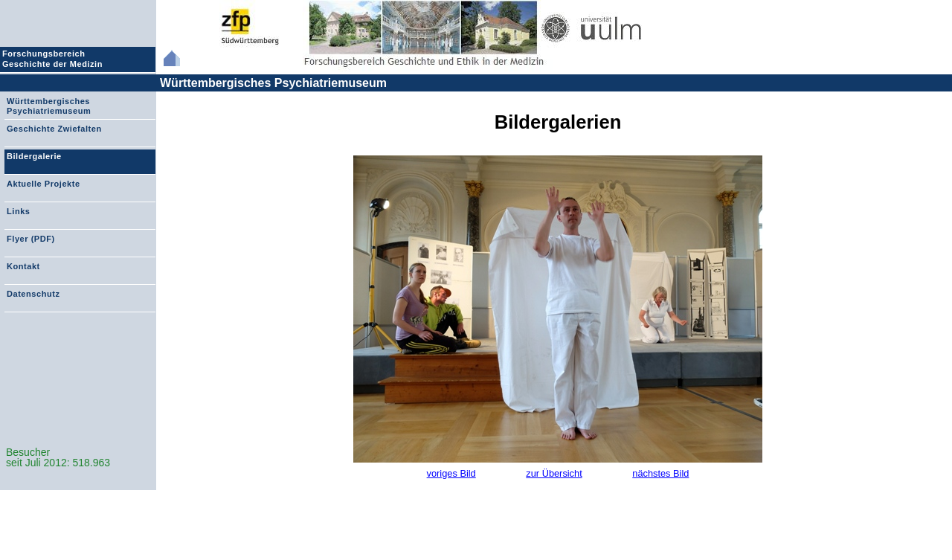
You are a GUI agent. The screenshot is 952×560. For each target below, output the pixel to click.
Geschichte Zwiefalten (54, 129)
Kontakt (23, 266)
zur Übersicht (554, 473)
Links (18, 211)
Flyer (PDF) (31, 239)
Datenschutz (33, 294)
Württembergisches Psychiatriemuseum (273, 83)
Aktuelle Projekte (44, 184)
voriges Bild (451, 473)
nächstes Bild (660, 473)
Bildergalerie (34, 156)
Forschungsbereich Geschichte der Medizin (54, 59)
